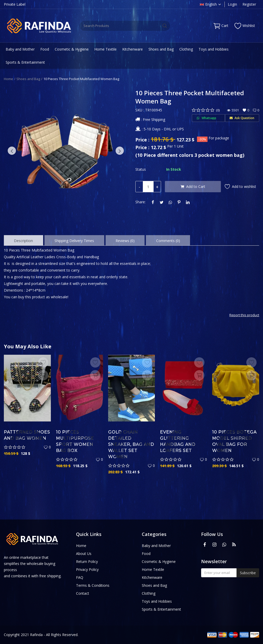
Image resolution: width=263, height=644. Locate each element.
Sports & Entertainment (25, 62)
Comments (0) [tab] (168, 241)
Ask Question (242, 118)
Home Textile (105, 49)
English (211, 4)
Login (232, 4)
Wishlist (245, 26)
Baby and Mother (20, 49)
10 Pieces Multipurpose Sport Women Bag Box (75, 441)
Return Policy (87, 561)
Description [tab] (23, 241)
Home (8, 79)
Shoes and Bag (161, 49)
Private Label (15, 4)
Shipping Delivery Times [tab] (74, 241)
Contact (83, 593)
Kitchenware (133, 49)
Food (45, 49)
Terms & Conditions (93, 585)
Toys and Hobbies (214, 49)
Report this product (244, 315)
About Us (84, 554)
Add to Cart (193, 186)
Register (249, 4)
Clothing (186, 49)
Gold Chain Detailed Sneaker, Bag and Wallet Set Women (131, 444)
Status (141, 169)
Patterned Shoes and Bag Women (27, 435)
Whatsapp (208, 118)
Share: (140, 202)
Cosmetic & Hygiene (72, 49)
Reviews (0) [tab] (125, 241)
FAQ (80, 577)
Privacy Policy (87, 569)
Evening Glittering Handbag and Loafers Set (178, 441)
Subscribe (248, 573)
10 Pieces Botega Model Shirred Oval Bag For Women (234, 441)
